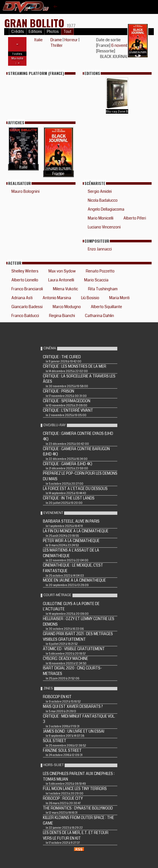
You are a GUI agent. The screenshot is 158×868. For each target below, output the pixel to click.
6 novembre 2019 (126, 45)
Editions (35, 32)
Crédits (18, 32)
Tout (67, 32)
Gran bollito (36, 23)
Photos (53, 32)
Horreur (71, 40)
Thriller (57, 45)
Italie (38, 40)
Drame (56, 40)
